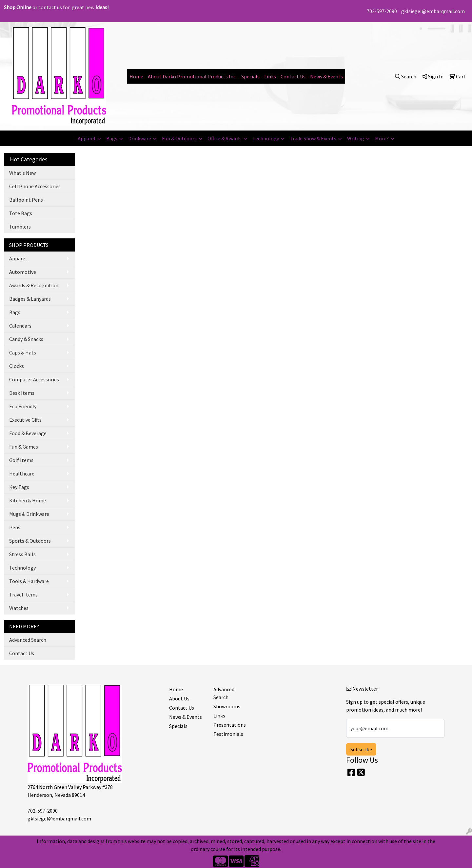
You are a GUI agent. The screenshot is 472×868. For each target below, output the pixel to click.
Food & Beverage (28, 433)
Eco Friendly (23, 406)
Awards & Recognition (34, 285)
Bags (112, 138)
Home (136, 76)
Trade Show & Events (313, 138)
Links (270, 76)
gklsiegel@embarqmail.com (433, 11)
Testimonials (228, 734)
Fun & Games (24, 447)
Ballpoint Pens (26, 200)
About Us (179, 698)
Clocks (17, 366)
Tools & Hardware (29, 581)
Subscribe (361, 749)
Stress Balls (22, 554)
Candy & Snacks (26, 339)
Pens (15, 527)
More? (382, 138)
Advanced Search (28, 640)
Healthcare (22, 474)
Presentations (230, 725)
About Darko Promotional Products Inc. (192, 76)
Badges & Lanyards (30, 299)
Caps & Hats (23, 353)
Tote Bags (21, 213)
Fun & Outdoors (179, 138)
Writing (356, 138)
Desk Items (22, 393)
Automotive (23, 272)
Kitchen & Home (28, 500)
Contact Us (293, 76)
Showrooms (227, 706)
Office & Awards (225, 138)
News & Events (326, 76)
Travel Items (23, 595)
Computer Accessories (34, 379)
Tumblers (20, 227)
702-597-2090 (382, 11)
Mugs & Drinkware (29, 514)
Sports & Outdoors (30, 541)
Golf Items (21, 460)
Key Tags (19, 487)
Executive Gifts (25, 420)
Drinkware (140, 138)
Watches (19, 608)
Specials (250, 76)
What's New (22, 173)
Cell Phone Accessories (35, 186)
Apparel (87, 138)
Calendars (20, 326)
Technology (266, 138)
